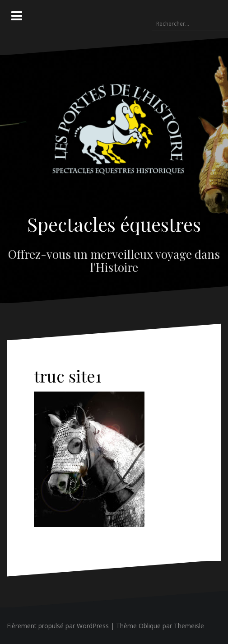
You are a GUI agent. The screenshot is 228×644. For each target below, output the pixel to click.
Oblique (150, 626)
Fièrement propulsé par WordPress (58, 626)
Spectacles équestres (114, 224)
